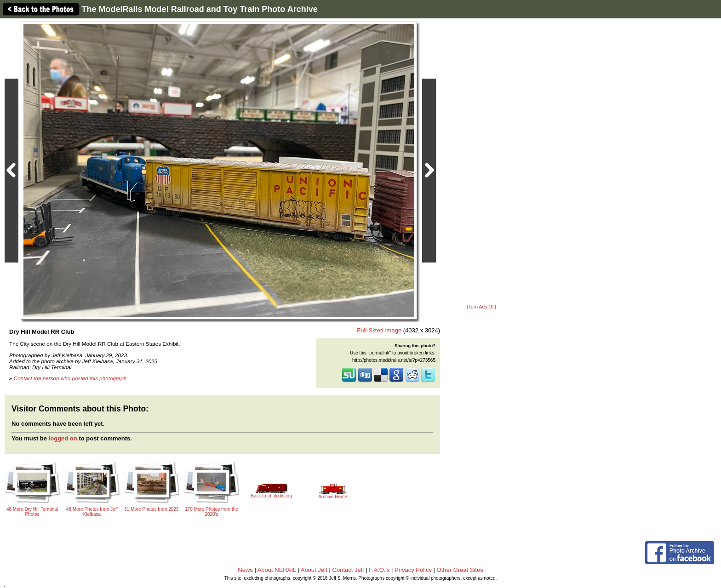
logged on (63, 438)
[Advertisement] (481, 162)
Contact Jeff (348, 570)
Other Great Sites (460, 570)
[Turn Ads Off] (481, 307)
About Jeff (314, 570)
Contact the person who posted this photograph (70, 378)
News (245, 570)
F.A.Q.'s (379, 570)
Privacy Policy (413, 570)
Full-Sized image (379, 330)
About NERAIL (277, 570)
